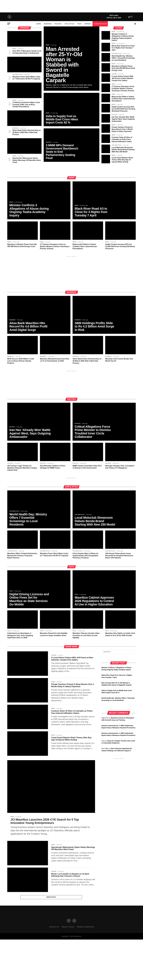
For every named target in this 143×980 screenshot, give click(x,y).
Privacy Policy (68, 971)
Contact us (54, 971)
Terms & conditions (85, 971)
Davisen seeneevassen (110, 751)
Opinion (88, 37)
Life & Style (69, 37)
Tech (79, 37)
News (39, 37)
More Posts (51, 941)
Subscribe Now (100, 37)
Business (48, 37)
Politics (58, 37)
